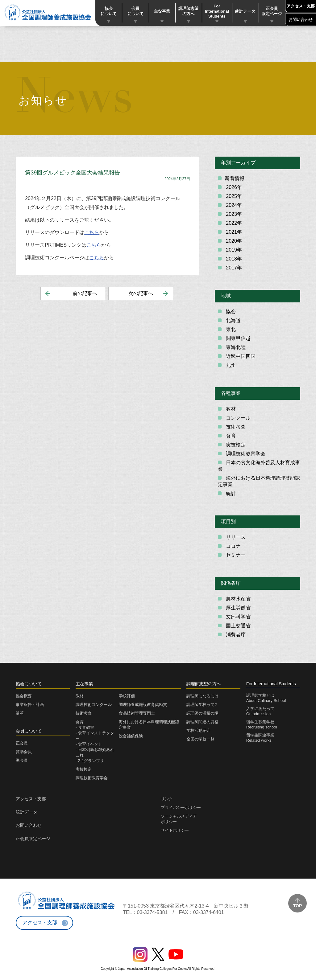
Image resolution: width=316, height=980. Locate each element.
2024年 (233, 205)
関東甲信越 (238, 338)
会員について (135, 11)
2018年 (233, 259)
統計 (230, 493)
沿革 (20, 713)
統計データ (245, 11)
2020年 (233, 241)
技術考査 (235, 427)
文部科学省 (238, 617)
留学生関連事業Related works (260, 738)
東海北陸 (235, 347)
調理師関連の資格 (202, 722)
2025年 (233, 196)
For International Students (217, 11)
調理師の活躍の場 (202, 713)
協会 (230, 312)
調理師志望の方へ (188, 11)
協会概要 (24, 696)
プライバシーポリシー (181, 808)
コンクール (238, 418)
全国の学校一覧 (200, 739)
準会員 (22, 760)
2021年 (233, 232)
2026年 (233, 187)
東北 (230, 329)
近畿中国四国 (240, 356)
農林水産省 (238, 599)
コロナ (233, 546)
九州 (230, 365)
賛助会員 (24, 752)
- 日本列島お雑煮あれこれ (95, 752)
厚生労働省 (238, 608)
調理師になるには (202, 696)
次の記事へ (141, 293)
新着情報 (235, 178)
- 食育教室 (85, 727)
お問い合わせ (301, 20)
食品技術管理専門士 (137, 713)
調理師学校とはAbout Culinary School (266, 698)
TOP (298, 906)
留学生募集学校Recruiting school (262, 724)
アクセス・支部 (301, 6)
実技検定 (235, 445)
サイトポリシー (175, 830)
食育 (230, 436)
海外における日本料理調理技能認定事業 (259, 481)
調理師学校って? (202, 705)
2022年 (233, 223)
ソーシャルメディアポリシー (179, 819)
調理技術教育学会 (245, 454)
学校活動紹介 (198, 730)
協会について (109, 11)
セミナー (235, 555)
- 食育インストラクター (95, 736)
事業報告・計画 (30, 705)
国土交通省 (238, 626)
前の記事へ (85, 293)
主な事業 (162, 11)
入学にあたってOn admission (260, 711)
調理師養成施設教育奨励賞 (143, 705)
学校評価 (127, 696)
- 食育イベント (89, 744)
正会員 (22, 743)
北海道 (233, 320)
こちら (92, 232)
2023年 (233, 214)
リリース (235, 537)
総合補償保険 (131, 736)
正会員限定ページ (272, 11)
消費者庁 (235, 635)
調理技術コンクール (94, 705)
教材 (230, 409)
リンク (167, 799)
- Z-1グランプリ (90, 761)
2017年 (233, 268)
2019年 (233, 250)
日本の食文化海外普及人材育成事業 (259, 466)
